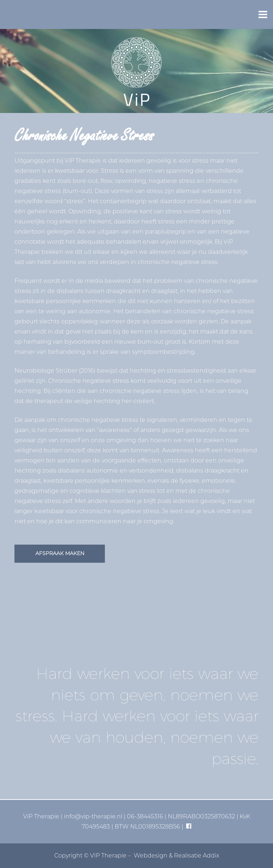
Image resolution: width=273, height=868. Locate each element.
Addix (211, 856)
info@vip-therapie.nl (93, 816)
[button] (263, 14)
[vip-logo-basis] (136, 71)
